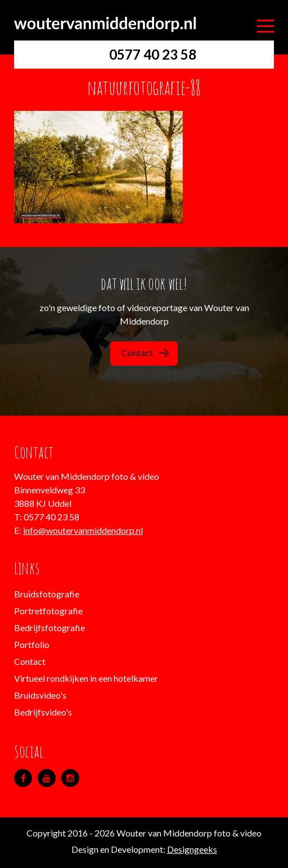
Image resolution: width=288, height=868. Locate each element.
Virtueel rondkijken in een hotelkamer (86, 678)
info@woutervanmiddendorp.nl (83, 530)
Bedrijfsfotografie (49, 628)
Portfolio (32, 644)
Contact (145, 352)
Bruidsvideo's (40, 695)
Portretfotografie (48, 611)
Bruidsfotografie (47, 594)
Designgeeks (192, 849)
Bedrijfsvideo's (43, 712)
